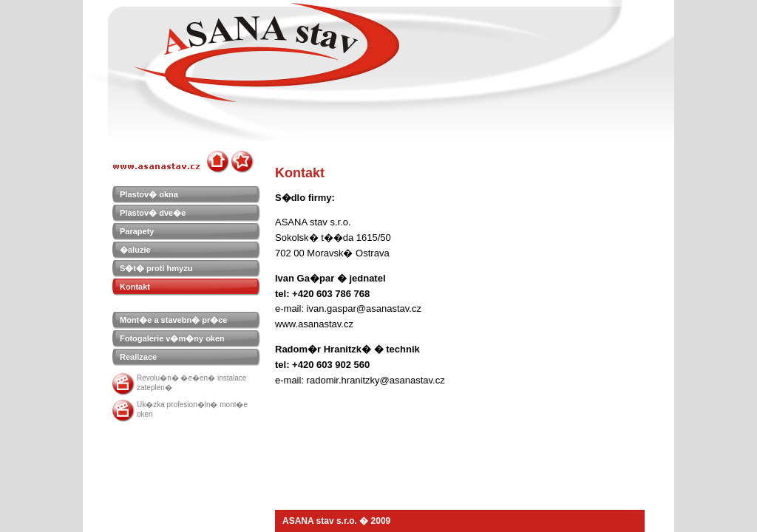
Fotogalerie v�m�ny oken (172, 338)
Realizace (138, 357)
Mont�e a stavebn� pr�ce (173, 320)
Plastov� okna (149, 194)
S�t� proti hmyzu (156, 268)
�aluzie (135, 250)
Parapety (137, 231)
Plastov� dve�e (153, 213)
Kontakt (135, 287)
